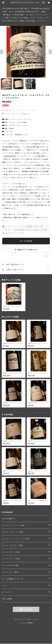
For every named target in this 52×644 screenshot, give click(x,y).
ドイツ (4, 586)
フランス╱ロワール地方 (11, 559)
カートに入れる (26, 241)
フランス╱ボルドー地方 (11, 552)
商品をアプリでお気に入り (26, 250)
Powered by (26, 623)
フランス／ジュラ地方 (10, 572)
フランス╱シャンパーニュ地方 (13, 525)
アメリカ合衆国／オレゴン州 (12, 579)
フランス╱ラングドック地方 (12, 545)
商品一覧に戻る (26, 609)
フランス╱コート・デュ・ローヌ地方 (16, 539)
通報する (47, 256)
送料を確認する (25, 114)
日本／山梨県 (7, 599)
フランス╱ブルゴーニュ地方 (12, 532)
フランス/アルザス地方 (10, 565)
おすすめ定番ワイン (9, 519)
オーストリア (7, 592)
